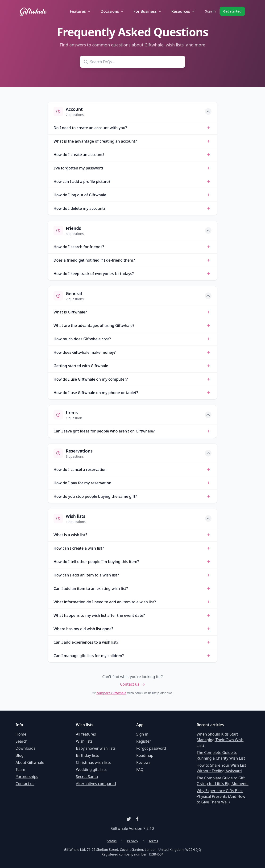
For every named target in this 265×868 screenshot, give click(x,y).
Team (20, 769)
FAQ (140, 769)
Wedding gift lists (91, 769)
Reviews (143, 762)
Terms (153, 841)
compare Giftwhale (111, 693)
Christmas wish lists (93, 762)
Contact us (132, 684)
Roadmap (145, 755)
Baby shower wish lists (96, 748)
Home (21, 734)
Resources (183, 11)
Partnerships (27, 777)
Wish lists (84, 741)
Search (22, 741)
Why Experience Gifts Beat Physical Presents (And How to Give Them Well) (221, 796)
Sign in (210, 11)
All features (86, 734)
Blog (20, 755)
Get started (232, 11)
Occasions (112, 11)
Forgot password (151, 748)
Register (144, 741)
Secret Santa (87, 777)
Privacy (133, 841)
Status (112, 841)
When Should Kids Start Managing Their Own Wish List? (220, 740)
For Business (148, 11)
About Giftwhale (30, 762)
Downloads (25, 748)
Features (80, 11)
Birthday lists (87, 755)
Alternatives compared (96, 784)
